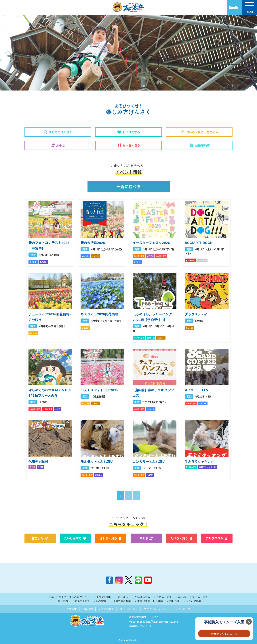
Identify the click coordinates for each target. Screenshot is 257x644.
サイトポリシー (129, 609)
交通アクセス (82, 601)
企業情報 (72, 609)
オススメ (43, 262)
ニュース (95, 256)
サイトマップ (183, 609)
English (235, 7)
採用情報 (88, 609)
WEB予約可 (202, 145)
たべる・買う (131, 145)
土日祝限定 (190, 260)
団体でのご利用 (122, 601)
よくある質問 (106, 609)
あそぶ (60, 145)
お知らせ (174, 601)
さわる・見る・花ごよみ (202, 132)
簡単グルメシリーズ (207, 467)
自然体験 (151, 338)
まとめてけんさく (60, 132)
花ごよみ (33, 333)
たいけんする (131, 132)
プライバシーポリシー (156, 609)
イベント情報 (104, 597)
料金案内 (101, 601)
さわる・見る (139, 256)
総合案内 (63, 601)
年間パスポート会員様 (150, 601)
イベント (33, 262)
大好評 (58, 409)
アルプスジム (214, 538)
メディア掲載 (194, 601)
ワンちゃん (202, 260)
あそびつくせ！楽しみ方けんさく (70, 597)
